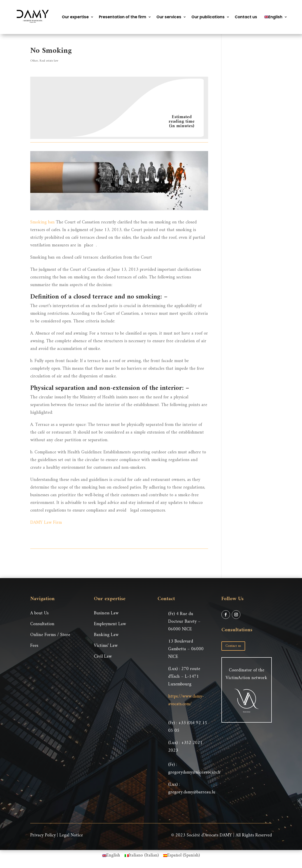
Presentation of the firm (123, 17)
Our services (169, 17)
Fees (34, 646)
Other (34, 61)
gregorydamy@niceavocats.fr (194, 773)
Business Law (106, 613)
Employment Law (110, 624)
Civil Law (103, 657)
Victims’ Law (106, 646)
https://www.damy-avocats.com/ (186, 700)
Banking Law (106, 635)
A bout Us (39, 613)
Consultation (42, 624)
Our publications (208, 17)
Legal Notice (71, 835)
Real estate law (49, 61)
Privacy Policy (43, 835)
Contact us (246, 17)
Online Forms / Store (50, 635)
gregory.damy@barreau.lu (192, 792)
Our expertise (75, 17)
